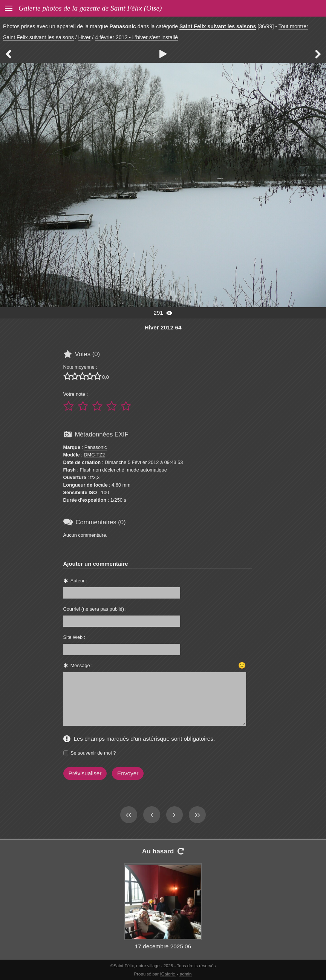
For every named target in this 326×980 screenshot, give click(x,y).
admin (186, 974)
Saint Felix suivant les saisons (218, 26)
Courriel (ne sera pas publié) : (95, 609)
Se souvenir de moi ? (93, 753)
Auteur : (79, 581)
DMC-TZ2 (94, 455)
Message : (82, 665)
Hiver (85, 37)
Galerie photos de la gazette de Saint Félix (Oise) (90, 8)
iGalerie (168, 974)
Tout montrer (293, 26)
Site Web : (74, 637)
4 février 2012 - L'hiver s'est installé (136, 37)
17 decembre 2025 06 (163, 946)
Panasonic (96, 447)
